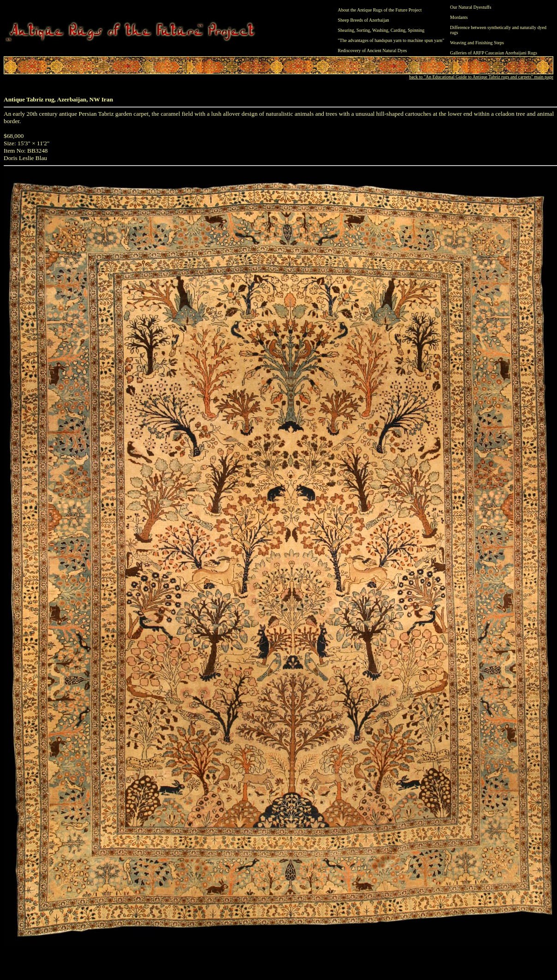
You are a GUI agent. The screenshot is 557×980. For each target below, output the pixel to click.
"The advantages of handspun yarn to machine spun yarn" (391, 40)
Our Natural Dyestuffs (471, 7)
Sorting (363, 30)
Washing (380, 30)
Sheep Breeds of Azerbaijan (364, 20)
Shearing (346, 30)
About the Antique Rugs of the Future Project (380, 10)
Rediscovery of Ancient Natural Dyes (373, 50)
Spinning (416, 30)
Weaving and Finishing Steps (477, 43)
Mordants (459, 17)
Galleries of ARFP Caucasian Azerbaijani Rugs (494, 53)
